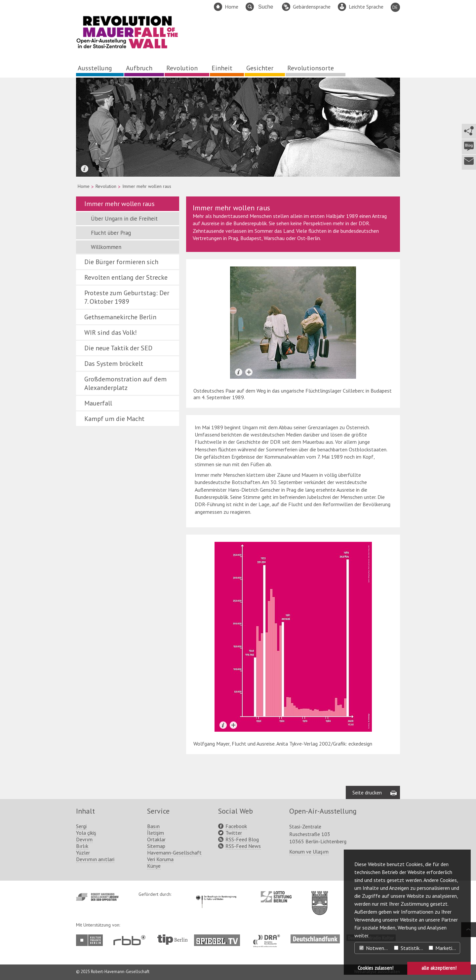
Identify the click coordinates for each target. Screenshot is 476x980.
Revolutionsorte (311, 68)
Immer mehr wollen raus (119, 204)
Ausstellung (95, 68)
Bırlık (82, 846)
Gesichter (260, 68)
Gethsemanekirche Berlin (120, 317)
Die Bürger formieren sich (121, 262)
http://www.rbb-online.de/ (131, 940)
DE (395, 7)
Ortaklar (156, 839)
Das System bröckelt (114, 364)
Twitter (234, 833)
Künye (154, 866)
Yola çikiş (86, 833)
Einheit (222, 68)
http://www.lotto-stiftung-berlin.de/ (276, 897)
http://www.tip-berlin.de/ (172, 940)
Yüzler (83, 853)
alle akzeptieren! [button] (439, 968)
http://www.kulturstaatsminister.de (216, 894)
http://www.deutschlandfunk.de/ (315, 938)
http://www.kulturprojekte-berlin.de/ (91, 940)
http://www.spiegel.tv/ (220, 938)
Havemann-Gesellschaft (174, 853)
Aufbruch (139, 68)
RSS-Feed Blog (242, 839)
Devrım (84, 839)
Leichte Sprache (366, 7)
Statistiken (409, 948)
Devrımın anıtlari (95, 859)
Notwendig (375, 948)
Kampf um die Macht (114, 419)
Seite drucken (367, 792)
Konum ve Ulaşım (309, 852)
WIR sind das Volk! (111, 332)
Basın (153, 826)
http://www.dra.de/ (269, 938)
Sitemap (156, 846)
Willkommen (106, 247)
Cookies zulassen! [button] (376, 968)
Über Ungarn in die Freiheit (124, 219)
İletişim (156, 833)
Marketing (443, 948)
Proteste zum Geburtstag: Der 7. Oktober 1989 (127, 297)
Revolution (182, 68)
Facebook (236, 826)
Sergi (81, 826)
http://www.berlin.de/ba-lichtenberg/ (320, 898)
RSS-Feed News (243, 846)
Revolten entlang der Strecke (126, 277)
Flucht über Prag (111, 233)
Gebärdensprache (312, 7)
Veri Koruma (160, 859)
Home (232, 7)
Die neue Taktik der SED (118, 348)
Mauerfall (98, 403)
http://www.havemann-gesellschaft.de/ (97, 897)
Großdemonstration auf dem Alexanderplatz (125, 383)
